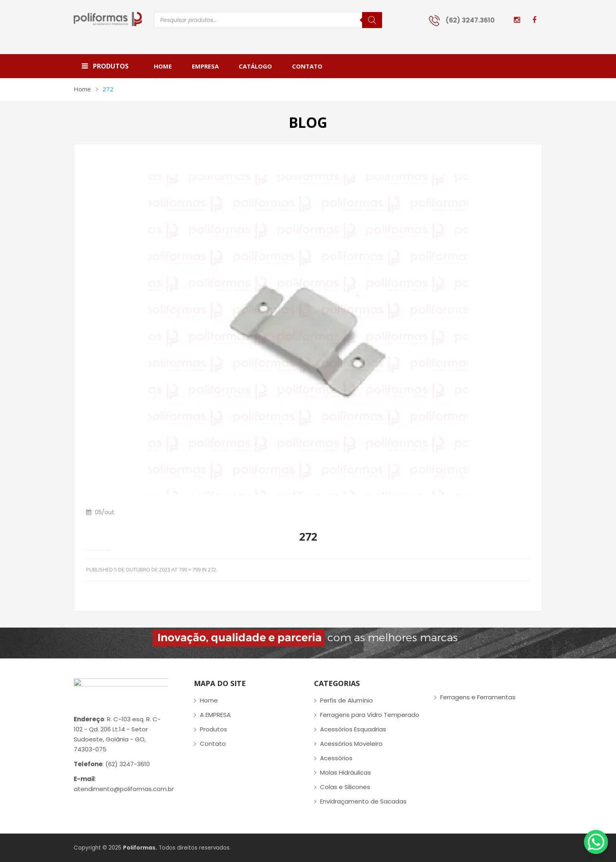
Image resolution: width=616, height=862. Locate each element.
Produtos (213, 729)
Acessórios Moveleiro (351, 744)
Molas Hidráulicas (345, 772)
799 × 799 (190, 569)
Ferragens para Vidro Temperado (370, 715)
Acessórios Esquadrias (353, 729)
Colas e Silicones (345, 787)
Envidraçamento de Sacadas (363, 801)
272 (212, 569)
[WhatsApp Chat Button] (596, 842)
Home (82, 89)
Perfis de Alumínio (346, 700)
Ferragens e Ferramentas (478, 697)
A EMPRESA (215, 715)
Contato (213, 744)
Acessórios (336, 758)
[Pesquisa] (372, 20)
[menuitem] (168, 66)
